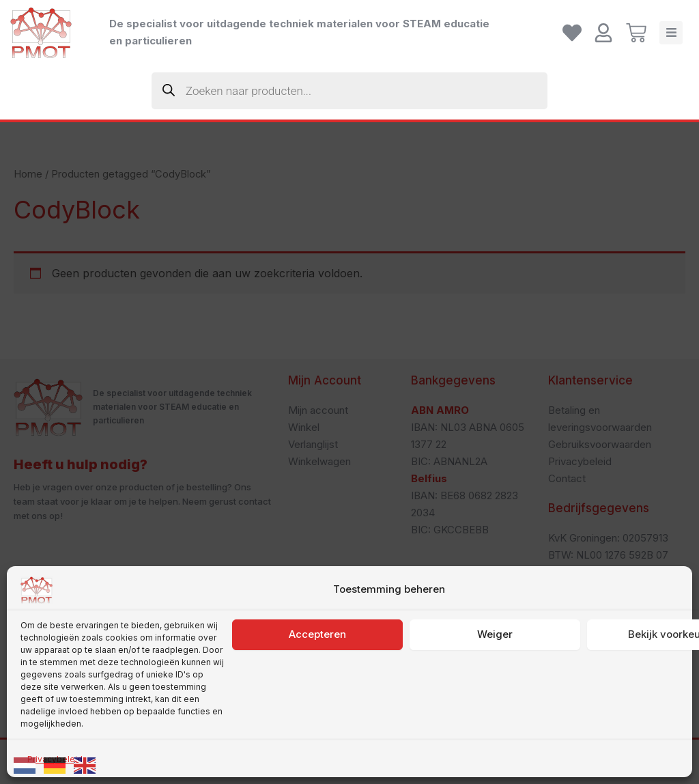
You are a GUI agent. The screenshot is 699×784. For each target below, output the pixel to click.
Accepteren (317, 700)
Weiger (495, 700)
